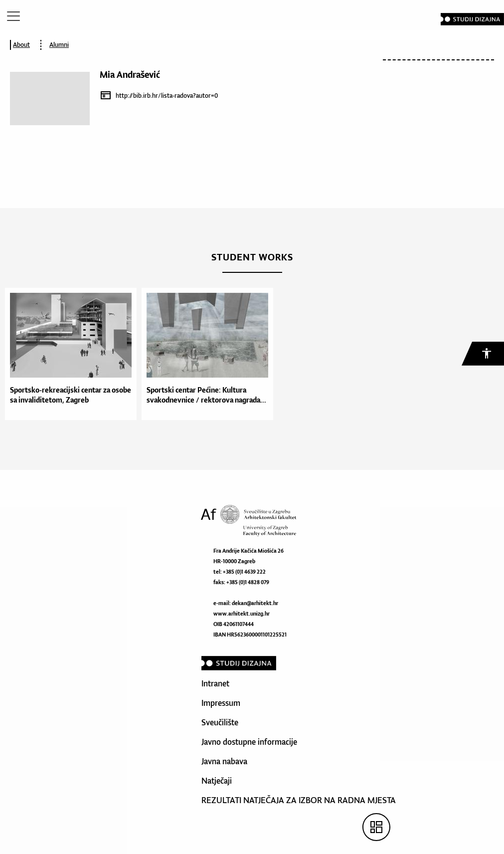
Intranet (215, 683)
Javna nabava (224, 761)
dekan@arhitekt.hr (255, 603)
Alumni (59, 45)
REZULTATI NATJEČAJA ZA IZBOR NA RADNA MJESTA (299, 800)
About (21, 45)
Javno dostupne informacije (249, 742)
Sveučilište (220, 722)
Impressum (221, 703)
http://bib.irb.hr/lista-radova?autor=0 (167, 96)
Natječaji (217, 781)
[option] (68, 354)
